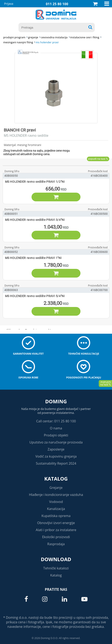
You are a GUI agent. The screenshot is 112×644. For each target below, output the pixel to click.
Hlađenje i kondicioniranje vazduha (56, 495)
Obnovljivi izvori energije (56, 523)
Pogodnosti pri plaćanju (84, 378)
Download (56, 559)
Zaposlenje (56, 449)
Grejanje (56, 488)
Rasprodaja (56, 544)
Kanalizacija (56, 509)
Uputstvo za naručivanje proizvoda (56, 442)
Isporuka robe (28, 378)
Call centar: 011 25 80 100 (56, 421)
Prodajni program (14, 37)
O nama (56, 428)
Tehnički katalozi (56, 568)
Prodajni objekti (56, 435)
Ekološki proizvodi (56, 537)
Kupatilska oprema (56, 516)
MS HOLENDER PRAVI (47, 42)
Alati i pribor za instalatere (56, 530)
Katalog (56, 479)
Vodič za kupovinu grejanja (56, 456)
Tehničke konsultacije (84, 354)
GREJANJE (33, 37)
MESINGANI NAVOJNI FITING (18, 42)
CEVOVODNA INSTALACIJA (54, 37)
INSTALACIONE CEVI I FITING (85, 37)
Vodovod (56, 502)
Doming (56, 401)
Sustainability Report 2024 (56, 463)
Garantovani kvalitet (28, 354)
